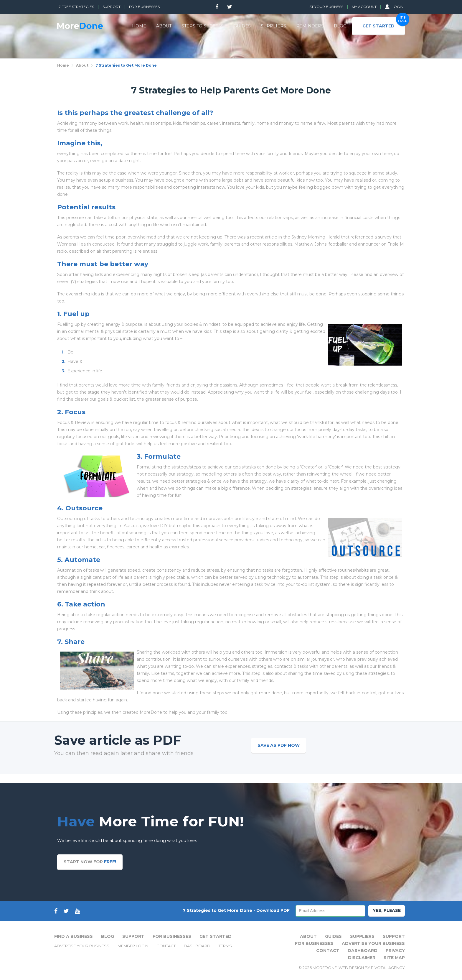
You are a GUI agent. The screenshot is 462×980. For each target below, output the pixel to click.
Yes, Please (387, 910)
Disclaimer (362, 958)
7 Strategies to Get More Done (126, 65)
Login (394, 7)
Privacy (395, 951)
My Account (365, 7)
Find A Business (74, 936)
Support (112, 7)
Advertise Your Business (82, 946)
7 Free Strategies (76, 7)
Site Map (394, 958)
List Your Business (325, 7)
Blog (108, 936)
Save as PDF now (279, 745)
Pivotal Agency (388, 968)
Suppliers (362, 936)
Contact (166, 946)
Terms (225, 946)
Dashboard (197, 946)
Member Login (133, 946)
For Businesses (144, 7)
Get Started (216, 936)
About (82, 65)
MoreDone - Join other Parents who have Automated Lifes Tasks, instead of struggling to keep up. (80, 26)
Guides (333, 936)
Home (63, 65)
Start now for (90, 862)
